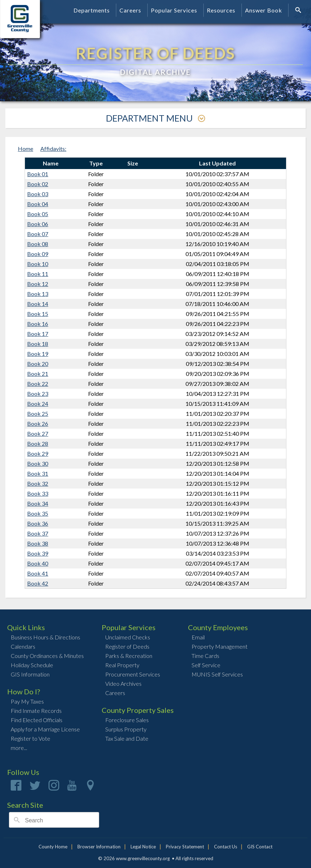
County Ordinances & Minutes (47, 656)
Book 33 (38, 493)
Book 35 (38, 513)
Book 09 (38, 254)
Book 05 (38, 214)
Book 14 (38, 304)
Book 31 (38, 473)
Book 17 (38, 334)
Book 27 (38, 433)
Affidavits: (53, 149)
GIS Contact (260, 847)
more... (19, 748)
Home (26, 149)
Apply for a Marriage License (45, 729)
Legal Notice (143, 847)
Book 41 (38, 573)
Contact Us (226, 847)
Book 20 (38, 364)
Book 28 (38, 443)
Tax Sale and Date (127, 738)
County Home (53, 847)
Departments (92, 10)
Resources (221, 10)
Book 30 (38, 463)
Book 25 (38, 413)
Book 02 (38, 184)
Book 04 (38, 204)
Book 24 (38, 404)
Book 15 (38, 314)
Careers (130, 10)
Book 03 (38, 194)
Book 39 (38, 553)
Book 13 (38, 294)
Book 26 (38, 423)
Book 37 (38, 533)
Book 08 (38, 244)
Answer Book (264, 10)
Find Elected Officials (37, 720)
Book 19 (38, 354)
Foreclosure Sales (127, 720)
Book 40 (38, 563)
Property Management (220, 646)
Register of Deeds (127, 646)
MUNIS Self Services (217, 674)
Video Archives (123, 683)
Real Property (122, 665)
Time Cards (205, 656)
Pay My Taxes (27, 701)
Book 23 (38, 394)
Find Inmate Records (36, 711)
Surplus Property (126, 729)
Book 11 (38, 274)
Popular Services (174, 10)
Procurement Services (133, 674)
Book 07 (38, 234)
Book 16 (38, 324)
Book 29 (38, 453)
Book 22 (38, 384)
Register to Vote (30, 738)
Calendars (23, 646)
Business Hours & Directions (45, 637)
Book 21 (38, 374)
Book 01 (38, 174)
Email (198, 637)
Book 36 (38, 523)
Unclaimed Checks (128, 637)
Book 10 (38, 264)
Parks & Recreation (129, 656)
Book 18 (38, 344)
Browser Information (99, 847)
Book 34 (38, 503)
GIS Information (30, 674)
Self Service (206, 665)
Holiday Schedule (32, 665)
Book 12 (38, 284)
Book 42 (38, 583)
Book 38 (38, 543)
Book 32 (38, 483)
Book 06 (38, 224)
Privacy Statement (185, 847)
